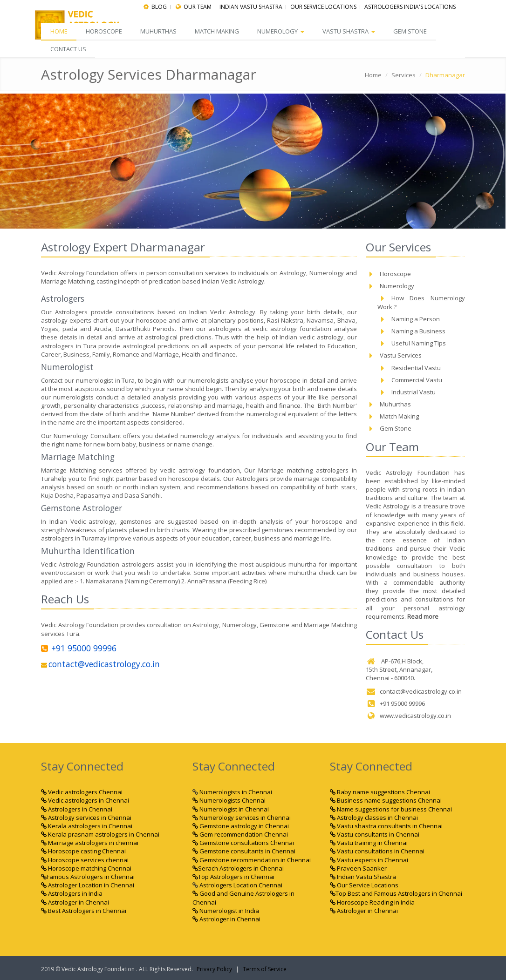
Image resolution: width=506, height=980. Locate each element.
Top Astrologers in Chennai (233, 877)
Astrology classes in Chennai (374, 817)
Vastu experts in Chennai (369, 859)
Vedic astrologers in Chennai (85, 800)
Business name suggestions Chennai (386, 800)
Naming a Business (411, 331)
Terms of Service (265, 969)
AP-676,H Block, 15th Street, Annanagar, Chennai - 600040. (399, 669)
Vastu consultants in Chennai (375, 834)
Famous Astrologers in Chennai (88, 877)
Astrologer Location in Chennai (88, 885)
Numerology (283, 31)
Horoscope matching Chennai (86, 868)
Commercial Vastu (410, 379)
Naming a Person (409, 319)
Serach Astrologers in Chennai (241, 868)
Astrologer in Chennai (75, 902)
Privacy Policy (214, 969)
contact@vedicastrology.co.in (100, 664)
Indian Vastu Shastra (363, 877)
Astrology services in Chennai (86, 817)
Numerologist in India (226, 911)
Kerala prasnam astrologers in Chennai (100, 834)
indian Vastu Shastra (251, 7)
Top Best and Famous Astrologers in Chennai (396, 893)
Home (59, 31)
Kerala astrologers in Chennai (87, 826)
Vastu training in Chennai (369, 843)
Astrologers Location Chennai (240, 885)
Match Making (218, 31)
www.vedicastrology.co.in (408, 716)
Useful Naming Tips (412, 343)
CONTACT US (68, 49)
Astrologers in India (72, 893)
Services (403, 75)
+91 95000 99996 (79, 648)
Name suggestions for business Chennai (391, 809)
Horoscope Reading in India (372, 902)
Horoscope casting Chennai (83, 851)
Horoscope (104, 31)
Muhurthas (159, 31)
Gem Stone (413, 31)
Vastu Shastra (351, 31)
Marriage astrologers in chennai (90, 843)
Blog (159, 7)
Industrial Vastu (407, 392)
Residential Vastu (409, 367)
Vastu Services (394, 355)
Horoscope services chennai (85, 859)
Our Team (198, 7)
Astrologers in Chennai (77, 809)
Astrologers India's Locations (410, 7)
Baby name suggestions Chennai (380, 792)
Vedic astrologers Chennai (82, 792)
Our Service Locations (323, 7)
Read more (423, 616)
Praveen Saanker (358, 868)
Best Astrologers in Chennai (84, 911)
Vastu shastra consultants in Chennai (386, 826)
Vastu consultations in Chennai (377, 851)
